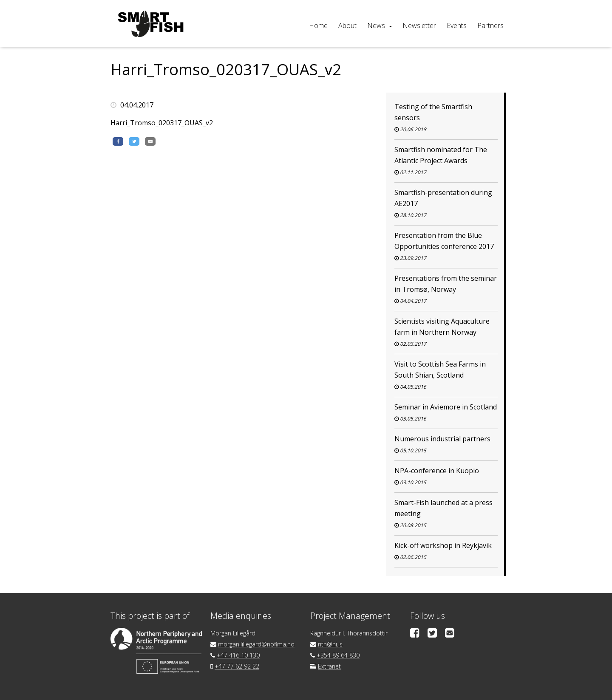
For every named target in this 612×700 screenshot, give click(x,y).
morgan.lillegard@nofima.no (256, 644)
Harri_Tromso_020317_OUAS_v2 (162, 123)
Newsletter (419, 25)
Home (318, 25)
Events (457, 25)
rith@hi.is (330, 644)
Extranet (329, 666)
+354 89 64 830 (338, 655)
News (376, 25)
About (347, 25)
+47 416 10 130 (238, 655)
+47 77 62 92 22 (237, 666)
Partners (490, 25)
